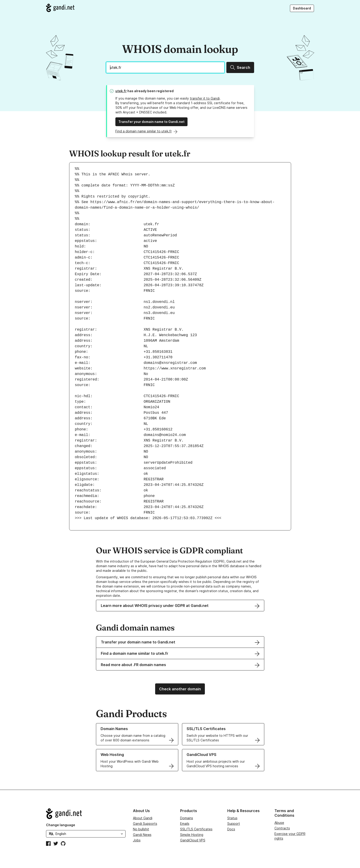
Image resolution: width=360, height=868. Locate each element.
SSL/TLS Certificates (196, 829)
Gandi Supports (145, 824)
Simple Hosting (192, 835)
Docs (231, 829)
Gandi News (142, 835)
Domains (187, 818)
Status (232, 818)
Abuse (279, 823)
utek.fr (121, 91)
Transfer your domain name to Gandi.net (151, 122)
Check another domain (180, 689)
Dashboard (302, 8)
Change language (61, 825)
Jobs (137, 840)
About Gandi (143, 818)
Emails (185, 824)
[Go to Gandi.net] (60, 8)
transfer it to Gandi (205, 98)
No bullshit (141, 829)
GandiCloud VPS (193, 840)
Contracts (282, 828)
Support (234, 824)
